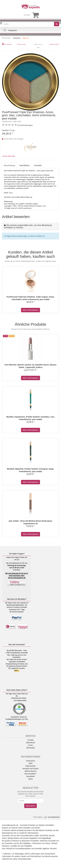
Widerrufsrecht (30, 771)
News (30, 779)
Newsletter (30, 776)
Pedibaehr (28, 846)
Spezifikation (25, 165)
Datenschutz (22, 701)
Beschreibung (10, 165)
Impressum (30, 761)
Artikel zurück (22, 44)
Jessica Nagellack (30, 838)
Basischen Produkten (30, 841)
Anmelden (27, 15)
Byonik (52, 836)
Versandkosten (54, 817)
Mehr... (17, 671)
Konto (30, 745)
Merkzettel (30, 748)
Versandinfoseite (24, 859)
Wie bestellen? (31, 774)
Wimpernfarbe (13, 838)
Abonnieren (31, 806)
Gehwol (54, 843)
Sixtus (48, 843)
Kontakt (30, 740)
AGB (31, 763)
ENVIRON (44, 836)
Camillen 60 (15, 846)
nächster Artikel (54, 44)
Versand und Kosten (30, 769)
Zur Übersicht (8, 44)
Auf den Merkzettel (9, 156)
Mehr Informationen (30, 310)
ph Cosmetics (7, 843)
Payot (4, 838)
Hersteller (38, 165)
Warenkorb (31, 743)
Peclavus (6, 846)
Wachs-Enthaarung (19, 830)
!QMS (37, 836)
